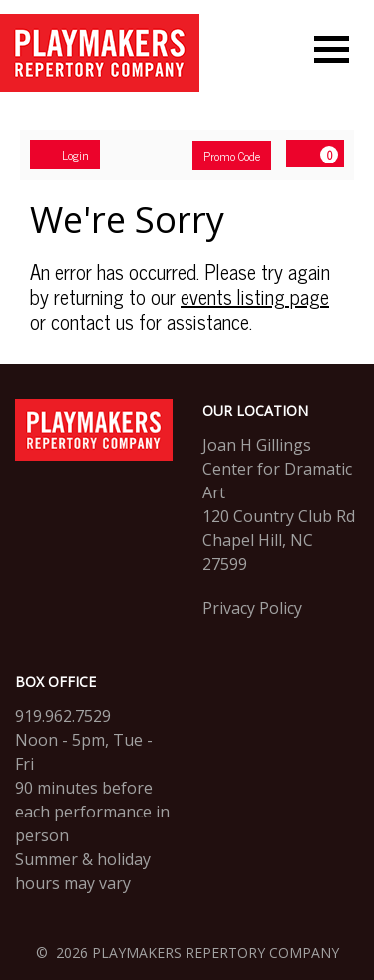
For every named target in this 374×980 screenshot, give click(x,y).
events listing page (255, 297)
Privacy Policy (252, 608)
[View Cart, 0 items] (315, 154)
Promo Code (232, 156)
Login (65, 155)
